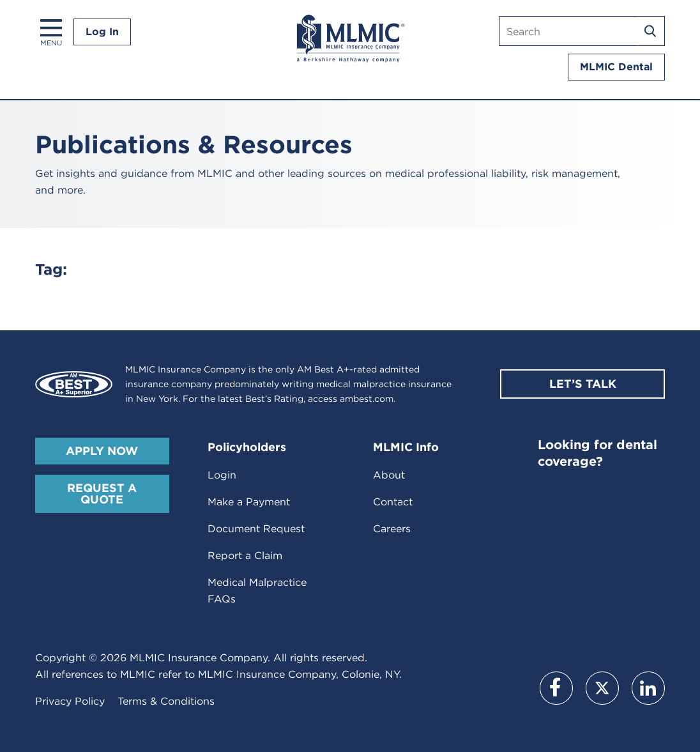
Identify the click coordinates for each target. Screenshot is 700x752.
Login (222, 475)
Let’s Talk (583, 384)
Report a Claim (245, 556)
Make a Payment (249, 502)
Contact (393, 502)
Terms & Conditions (166, 701)
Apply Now (102, 451)
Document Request (256, 529)
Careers (392, 529)
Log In (102, 32)
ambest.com (367, 399)
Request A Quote (102, 494)
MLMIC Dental (616, 67)
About (389, 475)
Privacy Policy (70, 701)
